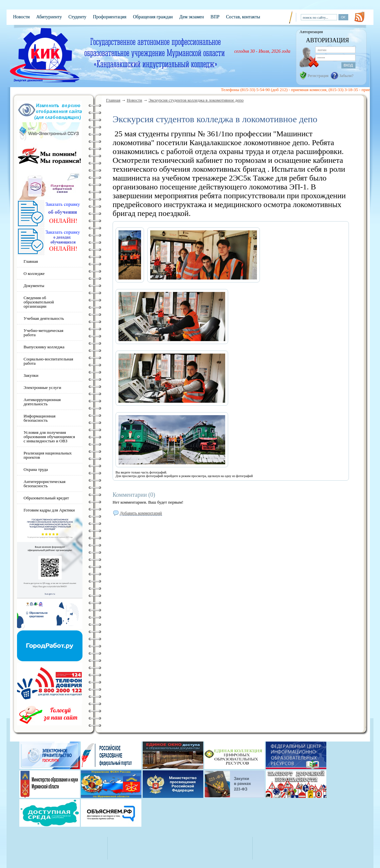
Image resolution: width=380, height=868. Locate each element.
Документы (34, 286)
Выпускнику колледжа (44, 347)
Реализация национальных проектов (48, 455)
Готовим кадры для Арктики (49, 510)
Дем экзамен (192, 17)
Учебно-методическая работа (43, 333)
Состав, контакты (243, 17)
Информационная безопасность (40, 418)
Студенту (77, 17)
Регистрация (318, 76)
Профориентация (110, 17)
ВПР (215, 17)
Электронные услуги (42, 387)
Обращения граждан (153, 17)
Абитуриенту (49, 17)
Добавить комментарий (141, 513)
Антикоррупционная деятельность (42, 402)
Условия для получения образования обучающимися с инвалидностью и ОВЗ (49, 437)
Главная (113, 100)
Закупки (31, 375)
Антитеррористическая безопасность (45, 484)
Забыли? (346, 76)
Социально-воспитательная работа (48, 361)
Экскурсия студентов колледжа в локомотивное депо (196, 100)
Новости (21, 17)
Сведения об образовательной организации (39, 302)
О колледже (34, 273)
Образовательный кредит (46, 498)
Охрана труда (36, 469)
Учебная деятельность (44, 318)
